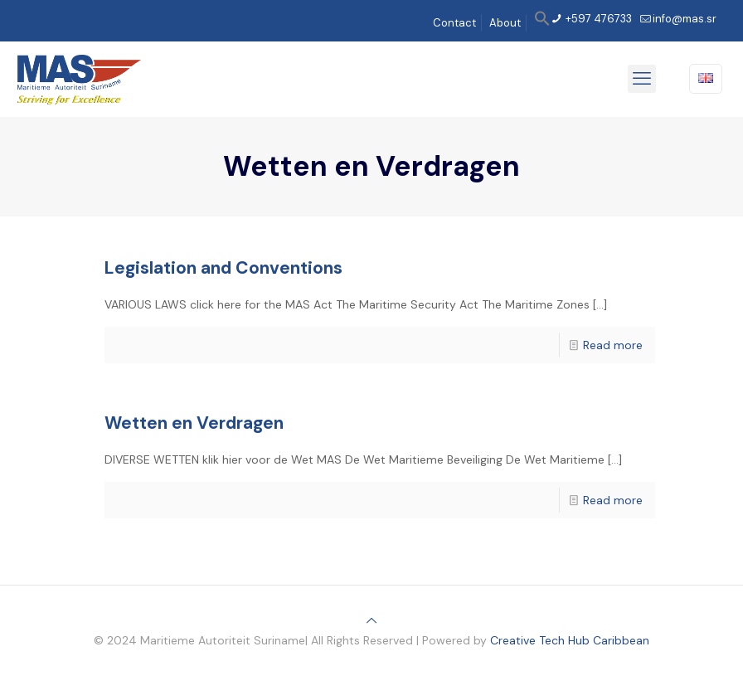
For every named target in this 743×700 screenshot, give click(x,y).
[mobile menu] (642, 79)
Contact (454, 23)
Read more (613, 345)
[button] (542, 23)
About (505, 23)
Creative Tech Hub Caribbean (570, 640)
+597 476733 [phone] (597, 19)
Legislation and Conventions (223, 268)
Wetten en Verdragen (194, 423)
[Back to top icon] (371, 620)
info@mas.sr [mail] (685, 19)
